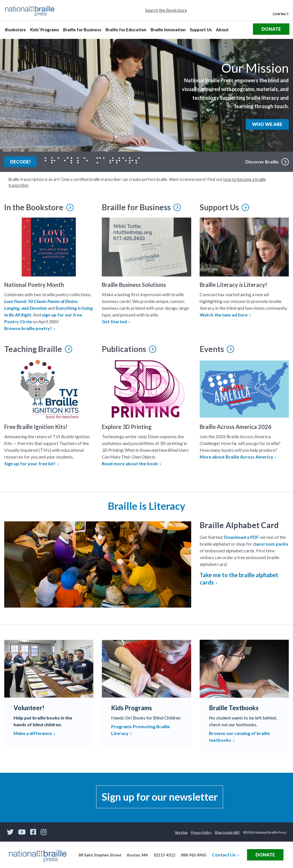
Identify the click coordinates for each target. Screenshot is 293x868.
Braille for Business (82, 31)
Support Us (201, 31)
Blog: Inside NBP (227, 832)
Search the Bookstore (166, 10)
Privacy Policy (201, 832)
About (223, 31)
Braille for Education (126, 31)
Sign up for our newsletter (160, 797)
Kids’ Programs (44, 31)
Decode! (23, 161)
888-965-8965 (194, 855)
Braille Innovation (168, 31)
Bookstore (16, 31)
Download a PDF (242, 537)
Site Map (181, 832)
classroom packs (271, 544)
